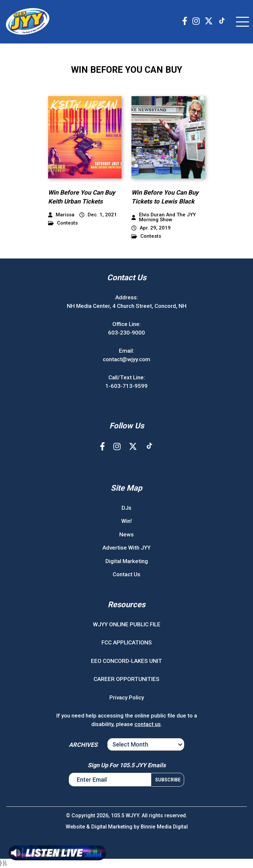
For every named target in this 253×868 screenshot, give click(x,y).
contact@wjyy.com (126, 360)
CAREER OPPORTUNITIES (126, 680)
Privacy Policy (127, 698)
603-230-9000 (126, 333)
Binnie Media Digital (164, 828)
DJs (126, 508)
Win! (126, 522)
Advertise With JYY (126, 549)
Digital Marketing (127, 562)
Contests (63, 224)
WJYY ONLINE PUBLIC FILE (127, 625)
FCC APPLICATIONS (127, 643)
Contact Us (126, 575)
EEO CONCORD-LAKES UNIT (126, 662)
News (126, 535)
